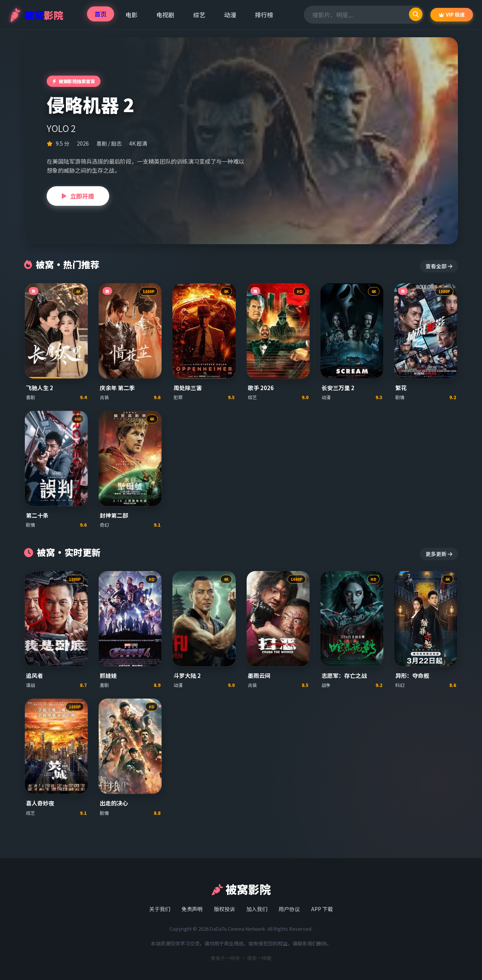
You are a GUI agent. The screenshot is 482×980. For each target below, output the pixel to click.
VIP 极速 (452, 14)
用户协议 (289, 909)
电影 (131, 15)
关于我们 (160, 909)
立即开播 (78, 196)
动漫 (230, 15)
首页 (101, 14)
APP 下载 (322, 909)
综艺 (199, 15)
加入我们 (257, 909)
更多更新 (439, 554)
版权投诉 (224, 909)
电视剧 (165, 15)
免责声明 (192, 909)
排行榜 (264, 15)
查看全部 (439, 266)
